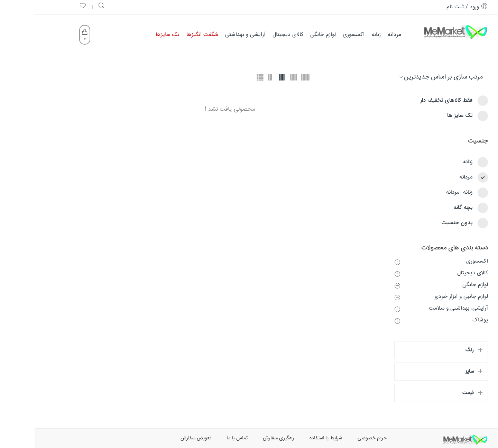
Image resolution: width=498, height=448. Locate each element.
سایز (435, 371)
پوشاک (446, 320)
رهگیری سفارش (244, 438)
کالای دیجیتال (438, 273)
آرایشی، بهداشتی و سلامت (424, 308)
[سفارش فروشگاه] (409, 77)
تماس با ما (202, 438)
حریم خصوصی (338, 438)
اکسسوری (442, 261)
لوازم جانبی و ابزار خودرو (427, 297)
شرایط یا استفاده (291, 438)
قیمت (434, 393)
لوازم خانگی (441, 285)
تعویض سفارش (161, 438)
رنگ (435, 350)
